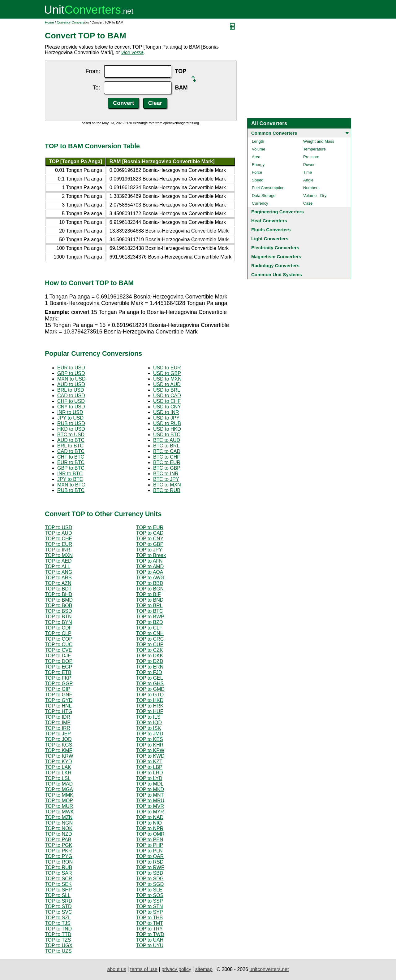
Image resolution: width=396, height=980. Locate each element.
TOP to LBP (149, 767)
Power (309, 165)
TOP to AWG (150, 578)
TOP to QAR (150, 856)
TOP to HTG (58, 711)
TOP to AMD (150, 566)
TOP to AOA (150, 572)
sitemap (204, 969)
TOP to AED (58, 561)
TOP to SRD (58, 901)
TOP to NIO (149, 823)
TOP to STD (58, 906)
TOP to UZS (58, 951)
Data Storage (264, 196)
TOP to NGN (59, 823)
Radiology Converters (275, 266)
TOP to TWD (150, 934)
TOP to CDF (58, 628)
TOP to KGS (58, 745)
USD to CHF (167, 401)
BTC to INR (166, 474)
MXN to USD (71, 379)
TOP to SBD (150, 873)
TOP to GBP (150, 544)
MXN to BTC (71, 485)
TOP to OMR (150, 834)
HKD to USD (71, 429)
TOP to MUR (59, 806)
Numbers (311, 188)
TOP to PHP (150, 845)
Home (49, 22)
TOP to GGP (59, 684)
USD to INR (166, 412)
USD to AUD (167, 384)
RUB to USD (71, 423)
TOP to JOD (58, 739)
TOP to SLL (58, 895)
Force (257, 172)
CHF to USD (71, 401)
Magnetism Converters (276, 257)
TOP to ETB (58, 672)
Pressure (311, 157)
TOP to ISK (148, 728)
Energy (258, 165)
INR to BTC (70, 474)
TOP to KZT (149, 762)
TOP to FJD (149, 672)
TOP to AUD (58, 533)
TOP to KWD (150, 756)
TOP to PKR (58, 851)
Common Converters (274, 133)
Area (256, 157)
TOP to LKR (58, 773)
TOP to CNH (150, 633)
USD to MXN (167, 379)
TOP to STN (150, 906)
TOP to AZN (58, 583)
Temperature (314, 149)
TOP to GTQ (150, 695)
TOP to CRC (150, 639)
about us (116, 969)
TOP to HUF (150, 711)
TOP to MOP (59, 801)
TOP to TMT (150, 923)
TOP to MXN (59, 555)
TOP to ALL (58, 566)
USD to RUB (167, 423)
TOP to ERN (150, 667)
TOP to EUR (150, 527)
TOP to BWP (150, 617)
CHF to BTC (71, 457)
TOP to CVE (58, 650)
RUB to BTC (71, 490)
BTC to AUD (167, 440)
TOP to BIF (148, 594)
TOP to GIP (58, 689)
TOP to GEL (150, 678)
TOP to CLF (149, 628)
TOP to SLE (149, 890)
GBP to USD (71, 373)
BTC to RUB (167, 490)
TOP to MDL (150, 784)
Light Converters (270, 239)
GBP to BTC (71, 468)
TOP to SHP (58, 890)
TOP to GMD (150, 689)
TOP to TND (58, 929)
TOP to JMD (150, 734)
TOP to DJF (58, 656)
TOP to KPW (150, 750)
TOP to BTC (150, 611)
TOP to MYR (150, 812)
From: (93, 71)
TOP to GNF (58, 695)
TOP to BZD (150, 622)
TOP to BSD (58, 611)
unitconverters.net (269, 969)
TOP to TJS (58, 923)
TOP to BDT (58, 589)
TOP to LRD (150, 773)
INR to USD (70, 412)
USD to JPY (166, 418)
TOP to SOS (150, 895)
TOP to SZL (58, 918)
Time (308, 172)
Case (308, 203)
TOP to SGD (150, 884)
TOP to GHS (150, 684)
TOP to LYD (149, 778)
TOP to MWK (59, 812)
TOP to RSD (150, 862)
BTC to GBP (167, 468)
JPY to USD (70, 418)
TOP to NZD (58, 834)
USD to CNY (167, 407)
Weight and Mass (319, 141)
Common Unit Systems (277, 274)
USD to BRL (167, 390)
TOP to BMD (59, 600)
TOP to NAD (150, 817)
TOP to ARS (58, 578)
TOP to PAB (58, 840)
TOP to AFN (149, 561)
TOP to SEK (58, 884)
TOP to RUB (58, 867)
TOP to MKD (150, 789)
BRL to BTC (70, 446)
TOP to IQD (149, 723)
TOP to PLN (149, 851)
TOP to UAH (150, 940)
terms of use (144, 969)
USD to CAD (167, 396)
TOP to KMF (58, 750)
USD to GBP (167, 373)
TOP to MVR (150, 806)
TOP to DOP (59, 661)
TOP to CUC (59, 645)
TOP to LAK (58, 767)
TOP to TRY (149, 929)
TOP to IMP (58, 723)
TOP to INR (58, 550)
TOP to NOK (59, 828)
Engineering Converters (278, 212)
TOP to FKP (58, 678)
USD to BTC (167, 435)
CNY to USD (71, 407)
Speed (258, 180)
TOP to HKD (150, 700)
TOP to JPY (149, 550)
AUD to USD (71, 384)
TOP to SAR (58, 873)
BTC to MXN (167, 485)
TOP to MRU (150, 801)
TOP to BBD (150, 583)
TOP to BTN (58, 617)
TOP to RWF (150, 867)
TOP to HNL (58, 706)
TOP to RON (59, 862)
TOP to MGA (59, 789)
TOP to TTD (58, 934)
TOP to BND (150, 600)
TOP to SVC (58, 912)
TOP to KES (150, 739)
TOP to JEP (58, 734)
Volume (258, 149)
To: (96, 88)
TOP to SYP (150, 912)
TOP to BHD (58, 594)
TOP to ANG (58, 572)
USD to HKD (167, 429)
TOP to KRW (59, 756)
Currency (260, 203)
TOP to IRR (58, 728)
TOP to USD (58, 527)
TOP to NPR (150, 828)
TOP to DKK (150, 656)
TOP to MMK (59, 795)
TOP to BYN (58, 622)
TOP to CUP (150, 645)
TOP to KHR (150, 745)
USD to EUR (167, 368)
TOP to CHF (58, 539)
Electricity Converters (275, 248)
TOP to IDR (58, 717)
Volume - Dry (315, 196)
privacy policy (176, 969)
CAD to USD (71, 396)
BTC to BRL (166, 446)
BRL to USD (71, 390)
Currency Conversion (73, 22)
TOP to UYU (150, 945)
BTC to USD (71, 435)
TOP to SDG (150, 879)
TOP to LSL (58, 778)
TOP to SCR (58, 879)
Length (258, 141)
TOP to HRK (150, 706)
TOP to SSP (150, 901)
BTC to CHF (167, 457)
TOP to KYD (58, 762)
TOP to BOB (58, 605)
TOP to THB (149, 918)
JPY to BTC (70, 479)
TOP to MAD (59, 784)
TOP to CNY (150, 539)
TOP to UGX (59, 945)
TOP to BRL (149, 605)
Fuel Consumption (268, 188)
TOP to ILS (148, 717)
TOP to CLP (58, 633)
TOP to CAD (150, 533)
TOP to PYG (58, 856)
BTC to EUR (167, 462)
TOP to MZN (59, 817)
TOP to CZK (150, 650)
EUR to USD (71, 368)
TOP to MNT (150, 795)
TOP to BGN (150, 589)
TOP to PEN (150, 840)
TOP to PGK (58, 845)
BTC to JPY (166, 479)
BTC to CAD (167, 451)
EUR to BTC (71, 462)
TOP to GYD (59, 700)
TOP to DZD (150, 661)
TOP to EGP (58, 667)
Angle (308, 180)
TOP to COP (59, 639)
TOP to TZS (58, 940)
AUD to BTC (71, 440)
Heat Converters (269, 221)
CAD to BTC (71, 451)
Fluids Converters (271, 230)
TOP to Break (151, 555)
